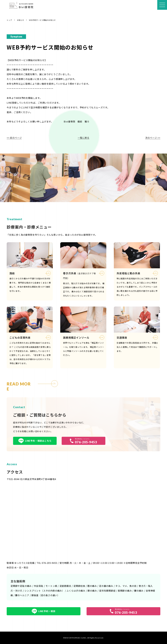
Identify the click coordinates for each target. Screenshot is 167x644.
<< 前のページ (14, 138)
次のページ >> (153, 138)
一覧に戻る (83, 138)
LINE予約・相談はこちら (35, 441)
